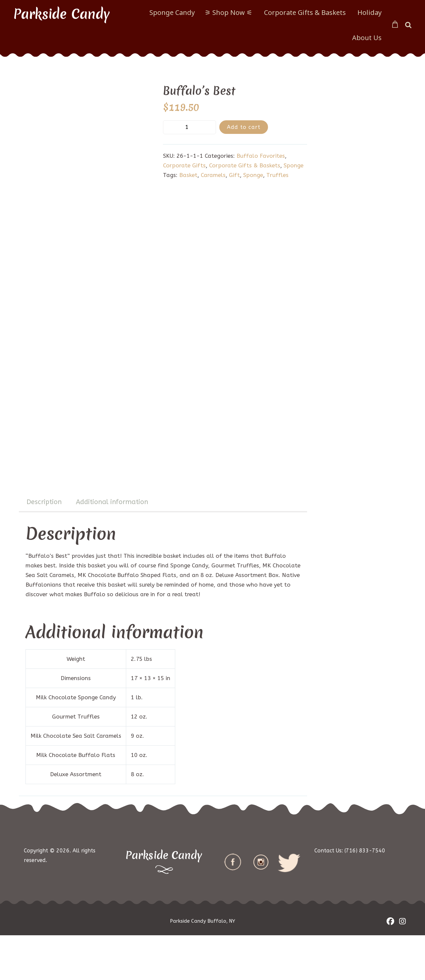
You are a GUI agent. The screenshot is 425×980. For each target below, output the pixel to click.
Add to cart (244, 127)
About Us (367, 38)
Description (44, 547)
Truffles (277, 175)
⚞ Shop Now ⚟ (229, 12)
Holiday (370, 12)
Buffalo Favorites (261, 156)
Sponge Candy (172, 12)
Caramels (213, 175)
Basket (188, 175)
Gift (234, 175)
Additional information (112, 547)
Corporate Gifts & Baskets (305, 12)
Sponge (293, 165)
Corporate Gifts (184, 165)
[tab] (44, 547)
